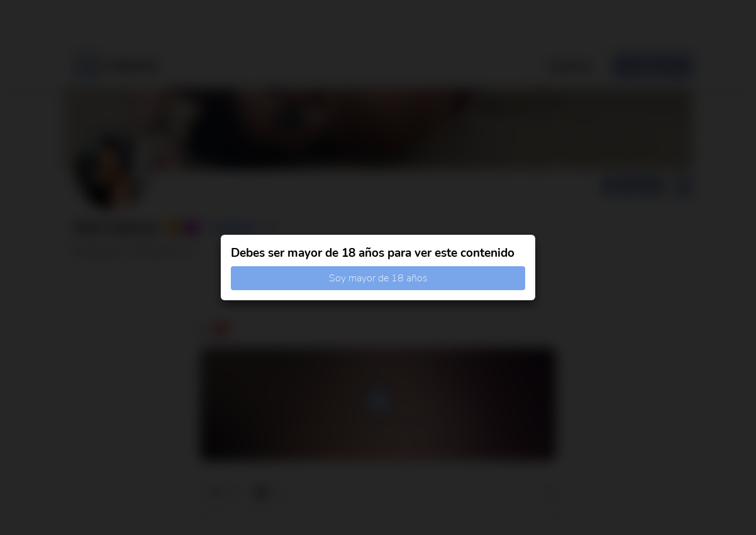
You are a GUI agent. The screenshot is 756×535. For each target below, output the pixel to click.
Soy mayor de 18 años (378, 278)
